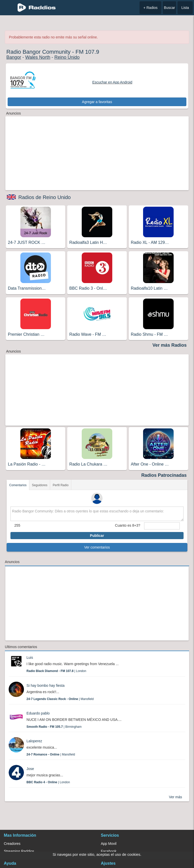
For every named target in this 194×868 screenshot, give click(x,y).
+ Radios (150, 8)
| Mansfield (60, 699)
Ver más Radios (170, 345)
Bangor (14, 57)
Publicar (97, 536)
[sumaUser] (162, 526)
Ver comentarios (97, 547)
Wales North (38, 57)
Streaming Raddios (19, 851)
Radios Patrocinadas (164, 475)
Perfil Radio (61, 485)
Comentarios (18, 485)
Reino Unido (67, 57)
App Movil (109, 844)
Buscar (170, 8)
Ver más (176, 797)
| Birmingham (54, 727)
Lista (185, 8)
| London (56, 671)
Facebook (109, 851)
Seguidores (40, 485)
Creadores (12, 844)
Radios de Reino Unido (45, 197)
